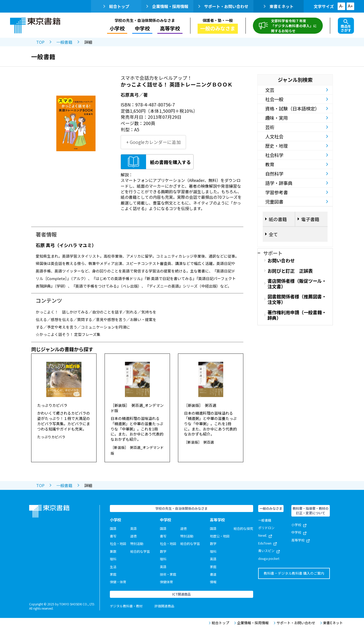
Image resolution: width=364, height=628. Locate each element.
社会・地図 (118, 544)
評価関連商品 (164, 606)
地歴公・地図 (220, 536)
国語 (113, 528)
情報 (213, 582)
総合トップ (116, 6)
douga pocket (269, 558)
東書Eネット (332, 623)
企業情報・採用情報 (167, 6)
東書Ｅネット (279, 6)
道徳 (133, 536)
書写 (113, 536)
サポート (273, 253)
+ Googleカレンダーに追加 (153, 142)
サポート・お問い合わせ (223, 6)
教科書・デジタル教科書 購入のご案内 (294, 573)
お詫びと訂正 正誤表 (290, 271)
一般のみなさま (218, 28)
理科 (113, 559)
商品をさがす (346, 26)
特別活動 (137, 544)
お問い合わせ (281, 260)
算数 (113, 551)
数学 (163, 551)
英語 (133, 528)
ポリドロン (266, 528)
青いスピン (269, 551)
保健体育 (166, 582)
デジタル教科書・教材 (126, 606)
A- (341, 6)
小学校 (117, 28)
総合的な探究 (243, 528)
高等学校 (170, 28)
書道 (213, 574)
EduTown (267, 543)
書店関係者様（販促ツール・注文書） (297, 284)
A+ (350, 6)
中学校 (142, 28)
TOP (40, 42)
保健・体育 (118, 582)
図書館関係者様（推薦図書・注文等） (297, 299)
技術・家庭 (168, 574)
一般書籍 (64, 42)
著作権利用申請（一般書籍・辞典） (297, 315)
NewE (265, 535)
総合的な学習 (140, 551)
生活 (113, 567)
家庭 (113, 574)
